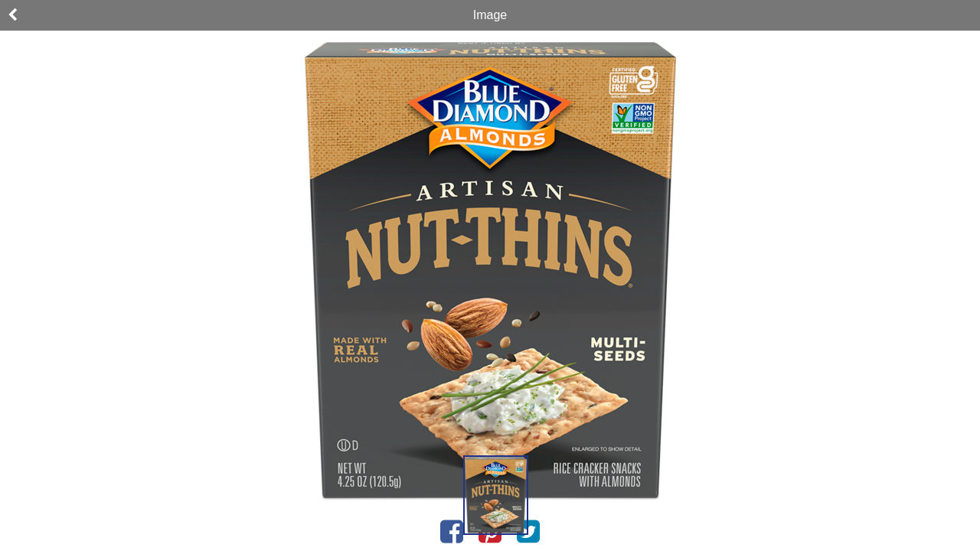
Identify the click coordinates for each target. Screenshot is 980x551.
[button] (496, 495)
